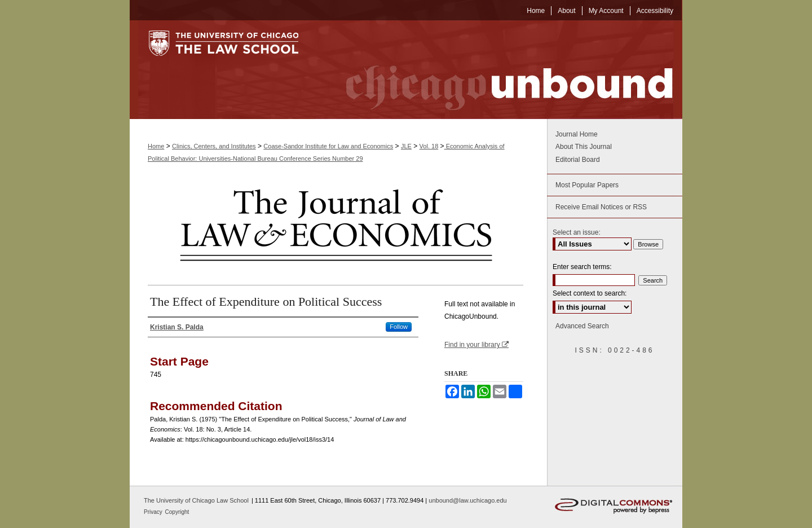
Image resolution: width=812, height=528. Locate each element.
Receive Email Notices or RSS (601, 207)
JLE (406, 146)
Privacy (154, 512)
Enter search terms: (582, 267)
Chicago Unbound (499, 70)
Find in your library (476, 345)
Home (156, 146)
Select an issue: (577, 232)
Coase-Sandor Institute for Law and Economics (328, 146)
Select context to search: (590, 293)
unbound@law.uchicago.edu (467, 500)
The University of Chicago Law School (196, 500)
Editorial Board (578, 160)
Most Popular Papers (587, 185)
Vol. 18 (429, 146)
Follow (399, 327)
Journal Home (577, 134)
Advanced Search (582, 326)
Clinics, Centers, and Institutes (214, 146)
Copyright (177, 512)
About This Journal (584, 147)
